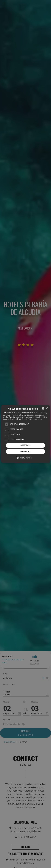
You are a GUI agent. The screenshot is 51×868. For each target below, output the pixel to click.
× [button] (47, 408)
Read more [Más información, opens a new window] (38, 419)
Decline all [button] (26, 452)
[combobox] (43, 409)
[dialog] (25, 434)
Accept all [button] (26, 445)
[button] (26, 458)
